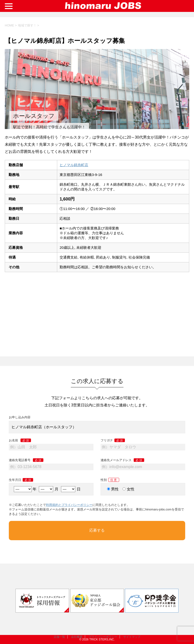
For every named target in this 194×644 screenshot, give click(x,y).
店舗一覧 (59, 637)
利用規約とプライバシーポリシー (69, 505)
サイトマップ (132, 637)
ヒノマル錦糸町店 (74, 165)
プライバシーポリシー (103, 637)
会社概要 (77, 637)
